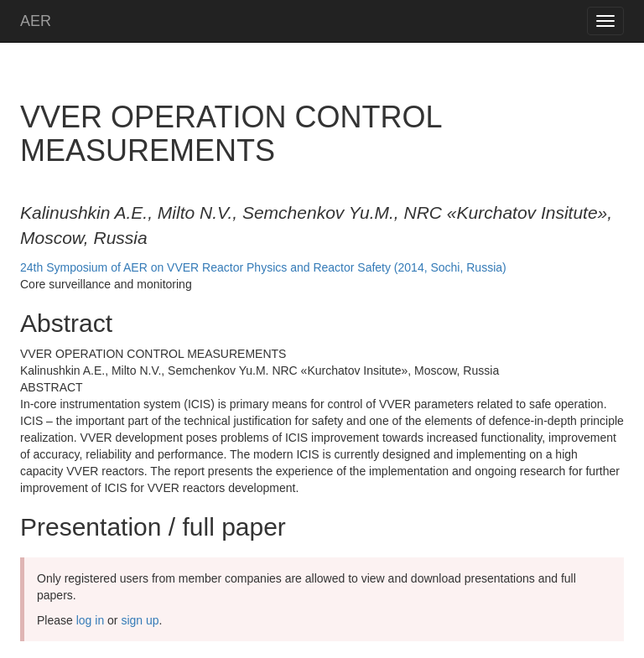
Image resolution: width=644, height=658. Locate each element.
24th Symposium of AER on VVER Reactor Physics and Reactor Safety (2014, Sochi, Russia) (263, 267)
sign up (140, 620)
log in (90, 620)
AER (36, 21)
